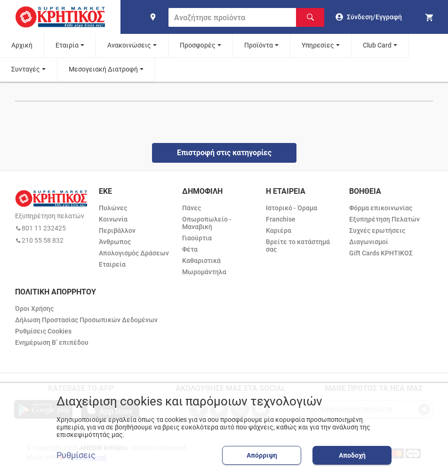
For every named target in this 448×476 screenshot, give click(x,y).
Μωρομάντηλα (204, 272)
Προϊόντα (259, 45)
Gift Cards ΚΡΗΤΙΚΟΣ (381, 253)
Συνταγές (26, 69)
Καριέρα (279, 230)
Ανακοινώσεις (129, 45)
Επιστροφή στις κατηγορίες (224, 153)
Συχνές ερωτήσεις (377, 230)
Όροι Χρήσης (34, 309)
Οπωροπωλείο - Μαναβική (207, 223)
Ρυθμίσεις (76, 455)
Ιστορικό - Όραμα (292, 208)
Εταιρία (67, 45)
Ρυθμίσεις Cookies (43, 331)
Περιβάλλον (117, 230)
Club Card (377, 45)
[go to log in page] (369, 17)
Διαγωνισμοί (369, 242)
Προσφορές (198, 45)
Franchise (281, 219)
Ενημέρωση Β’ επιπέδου (52, 342)
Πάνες (192, 208)
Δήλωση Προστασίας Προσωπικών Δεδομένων (86, 320)
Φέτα (190, 249)
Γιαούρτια (197, 238)
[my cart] (431, 17)
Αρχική (22, 45)
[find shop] (153, 17)
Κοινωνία (113, 219)
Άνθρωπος (115, 242)
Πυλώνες (113, 208)
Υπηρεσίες (318, 45)
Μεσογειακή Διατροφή (103, 69)
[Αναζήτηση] (310, 17)
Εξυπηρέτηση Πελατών (384, 219)
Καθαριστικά (201, 261)
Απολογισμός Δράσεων (134, 253)
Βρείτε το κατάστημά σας (298, 246)
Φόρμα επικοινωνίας (381, 208)
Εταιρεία (112, 264)
